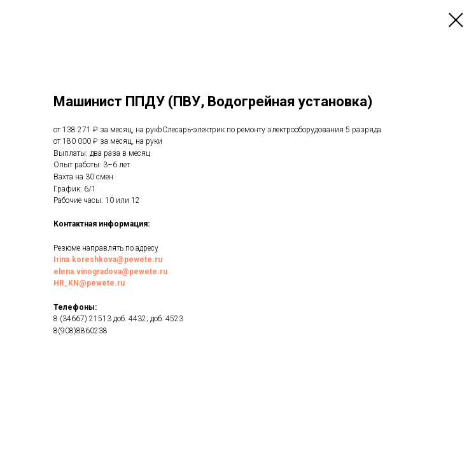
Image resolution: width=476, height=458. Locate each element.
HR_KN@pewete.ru (89, 283)
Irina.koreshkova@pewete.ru (108, 260)
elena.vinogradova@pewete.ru (110, 272)
